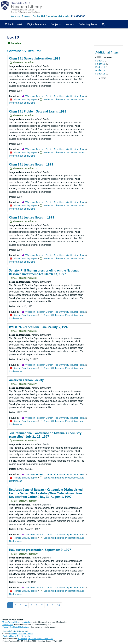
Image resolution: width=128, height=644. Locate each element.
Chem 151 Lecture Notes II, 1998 (32, 217)
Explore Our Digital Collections (16, 627)
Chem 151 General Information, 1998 (35, 58)
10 (58, 605)
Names (70, 24)
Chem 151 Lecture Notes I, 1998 (31, 164)
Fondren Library (9, 636)
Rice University (24, 636)
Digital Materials (37, 24)
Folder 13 (101, 74)
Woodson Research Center (26, 16)
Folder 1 (100, 61)
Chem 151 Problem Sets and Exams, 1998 (38, 111)
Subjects (55, 24)
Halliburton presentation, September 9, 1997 (40, 550)
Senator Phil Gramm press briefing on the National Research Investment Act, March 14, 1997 (44, 272)
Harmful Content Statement (15, 631)
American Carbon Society (26, 380)
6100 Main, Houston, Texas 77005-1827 (36, 639)
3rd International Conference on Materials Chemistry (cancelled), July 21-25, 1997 (45, 435)
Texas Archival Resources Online (17, 622)
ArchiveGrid (8, 625)
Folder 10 (101, 64)
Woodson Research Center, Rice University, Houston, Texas (56, 96)
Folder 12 (101, 70)
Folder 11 (101, 67)
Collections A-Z (14, 24)
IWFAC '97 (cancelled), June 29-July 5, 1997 (39, 327)
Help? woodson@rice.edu (55, 16)
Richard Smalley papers (26, 100)
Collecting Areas (88, 24)
